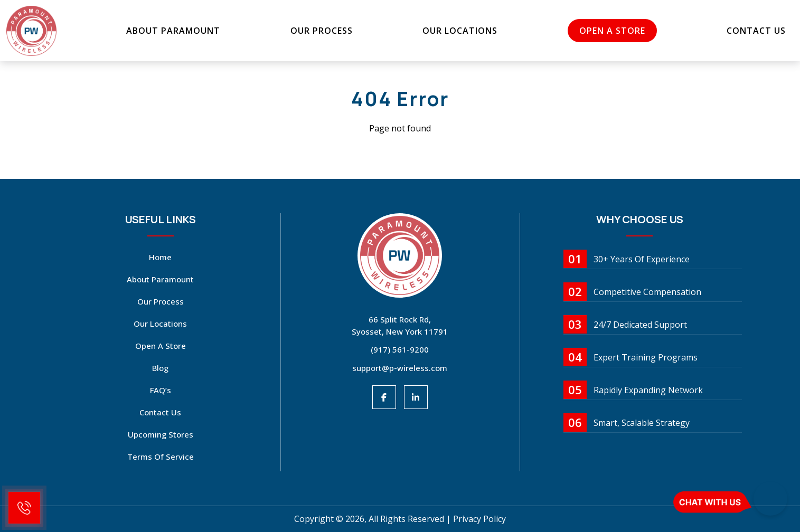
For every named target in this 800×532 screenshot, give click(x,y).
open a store (608, 31)
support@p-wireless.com (400, 368)
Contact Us (749, 31)
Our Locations (459, 31)
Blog (160, 368)
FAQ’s (161, 390)
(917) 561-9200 (400, 349)
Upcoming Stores (161, 434)
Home (160, 257)
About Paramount (178, 31)
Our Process (323, 31)
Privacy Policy (479, 519)
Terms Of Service (161, 457)
